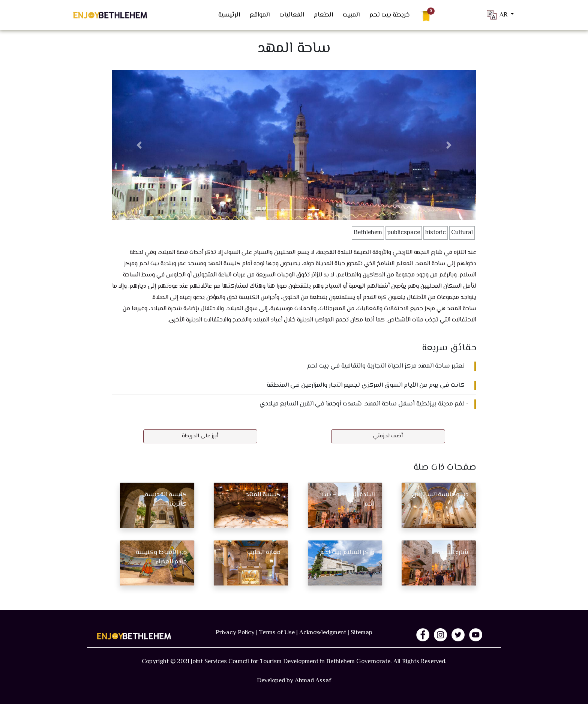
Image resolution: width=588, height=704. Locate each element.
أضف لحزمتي (388, 436)
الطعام (323, 15)
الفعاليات (292, 15)
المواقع (260, 15)
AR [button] (497, 15)
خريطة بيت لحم (389, 15)
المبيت (351, 15)
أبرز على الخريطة (200, 436)
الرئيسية (229, 15)
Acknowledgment (323, 633)
